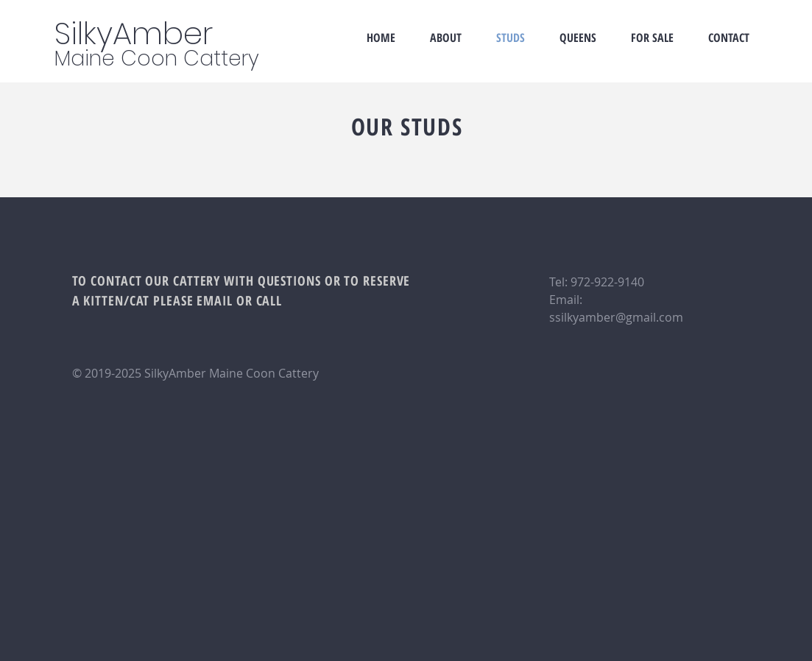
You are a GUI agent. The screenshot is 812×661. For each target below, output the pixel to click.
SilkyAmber (134, 33)
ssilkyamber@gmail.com (616, 317)
